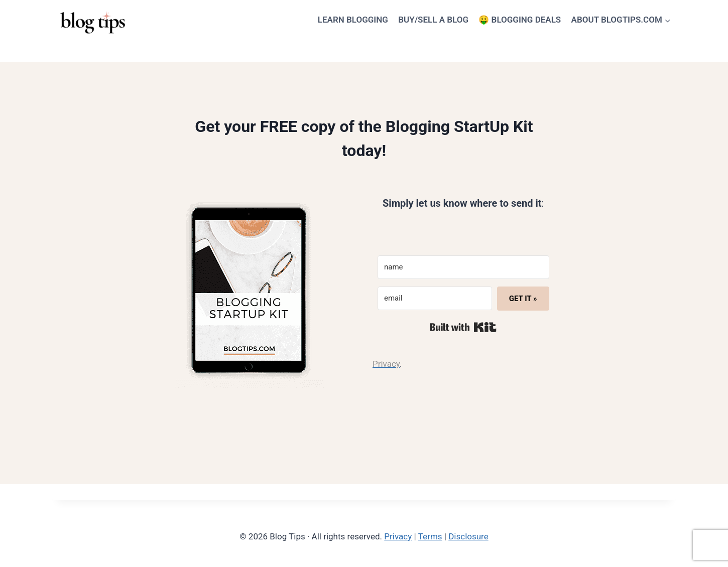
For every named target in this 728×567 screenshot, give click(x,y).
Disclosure (468, 536)
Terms (430, 536)
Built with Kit (463, 327)
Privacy (398, 536)
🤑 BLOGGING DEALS (520, 20)
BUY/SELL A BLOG (433, 20)
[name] (463, 267)
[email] (435, 298)
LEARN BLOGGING (353, 20)
